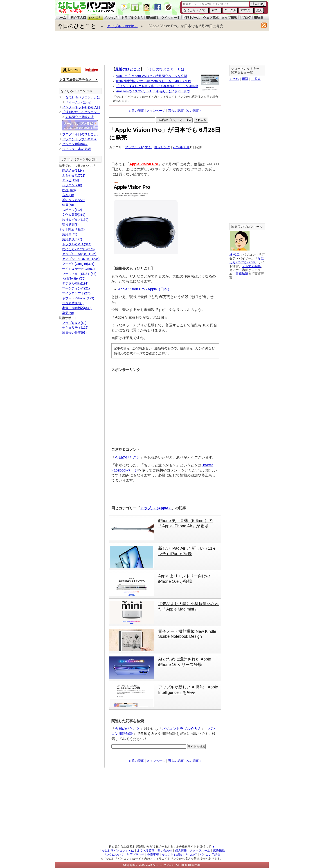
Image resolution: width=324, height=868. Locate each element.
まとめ (234, 79)
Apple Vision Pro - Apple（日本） (145, 289)
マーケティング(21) (76, 288)
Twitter (208, 465)
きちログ (191, 855)
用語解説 (152, 18)
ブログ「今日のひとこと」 (81, 134)
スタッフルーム (200, 851)
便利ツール (192, 18)
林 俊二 (234, 255)
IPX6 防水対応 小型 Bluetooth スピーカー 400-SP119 (154, 81)
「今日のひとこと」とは (165, 69)
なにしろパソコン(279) (78, 249)
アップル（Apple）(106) (79, 254)
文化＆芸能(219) (74, 215)
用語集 (259, 18)
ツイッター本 (171, 18)
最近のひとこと (128, 69)
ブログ (246, 18)
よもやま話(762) (74, 175)
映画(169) (69, 190)
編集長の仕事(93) (74, 333)
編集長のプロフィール (247, 227)
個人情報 (181, 851)
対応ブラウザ (135, 855)
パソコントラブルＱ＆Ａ (181, 729)
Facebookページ (125, 470)
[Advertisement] (162, 48)
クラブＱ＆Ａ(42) (74, 323)
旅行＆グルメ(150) (75, 220)
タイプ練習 (229, 18)
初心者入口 (78, 18)
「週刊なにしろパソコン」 (81, 112)
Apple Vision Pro (144, 164)
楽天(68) (68, 313)
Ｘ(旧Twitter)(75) (74, 278)
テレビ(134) (71, 180)
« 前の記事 (136, 111)
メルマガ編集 (251, 266)
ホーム (61, 18)
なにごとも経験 (172, 855)
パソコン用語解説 (75, 144)
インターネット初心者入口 (81, 107)
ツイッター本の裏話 (76, 149)
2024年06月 (181, 147)
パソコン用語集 (210, 855)
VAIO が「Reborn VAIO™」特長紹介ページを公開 (152, 76)
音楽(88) (68, 195)
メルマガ (110, 18)
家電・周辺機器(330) (77, 308)
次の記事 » (194, 111)
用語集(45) (70, 234)
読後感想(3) (70, 225)
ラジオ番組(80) (73, 303)
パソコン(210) (72, 185)
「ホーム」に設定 (78, 102)
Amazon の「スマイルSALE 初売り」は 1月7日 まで (153, 91)
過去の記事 (176, 111)
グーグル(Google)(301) (78, 264)
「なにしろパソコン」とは (81, 97)
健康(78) (68, 205)
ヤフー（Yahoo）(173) (78, 298)
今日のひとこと (77, 26)
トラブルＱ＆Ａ (132, 18)
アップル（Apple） (122, 26)
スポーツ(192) (72, 210)
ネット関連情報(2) (72, 229)
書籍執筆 (242, 273)
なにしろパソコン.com (76, 91)
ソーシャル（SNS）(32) (79, 274)
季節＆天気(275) (74, 200)
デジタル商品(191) (75, 283)
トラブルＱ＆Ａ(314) (77, 244)
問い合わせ (165, 851)
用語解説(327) (72, 239)
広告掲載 (219, 851)
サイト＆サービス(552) (78, 269)
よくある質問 (146, 851)
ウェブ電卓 (211, 18)
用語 (245, 79)
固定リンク (162, 147)
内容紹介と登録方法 (80, 117)
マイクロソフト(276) (77, 293)
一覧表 (256, 79)
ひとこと (95, 18)
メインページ (156, 111)
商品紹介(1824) (73, 171)
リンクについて (114, 855)
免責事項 (153, 855)
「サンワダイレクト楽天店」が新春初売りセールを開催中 (157, 86)
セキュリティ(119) (75, 328)
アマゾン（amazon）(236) (81, 259)
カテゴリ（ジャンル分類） (79, 159)
